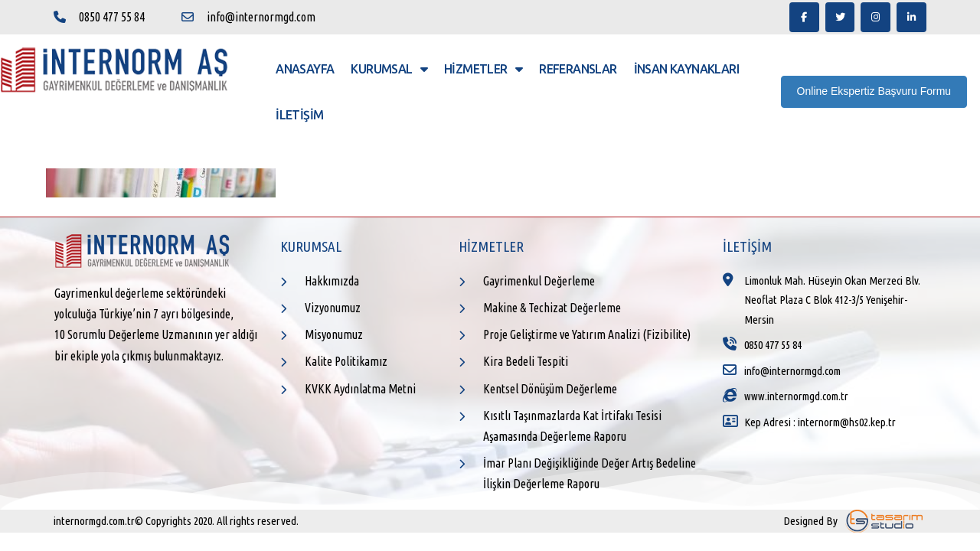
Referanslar (578, 69)
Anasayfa (305, 69)
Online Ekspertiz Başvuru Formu (874, 91)
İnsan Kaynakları (686, 69)
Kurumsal (389, 69)
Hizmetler (483, 69)
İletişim (299, 115)
